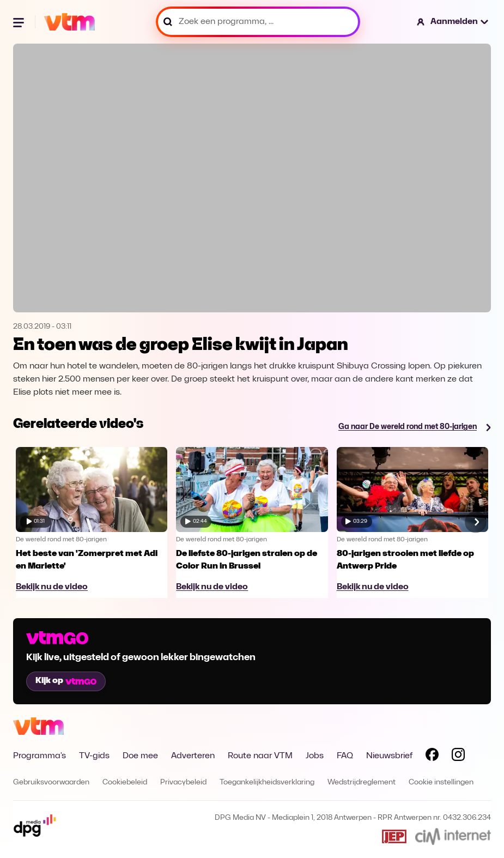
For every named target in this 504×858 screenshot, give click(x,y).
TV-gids (94, 756)
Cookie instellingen (441, 783)
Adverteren (193, 756)
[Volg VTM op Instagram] (458, 757)
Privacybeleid (183, 783)
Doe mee (140, 756)
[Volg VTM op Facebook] (432, 757)
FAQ (345, 756)
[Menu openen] (20, 22)
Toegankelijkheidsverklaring (267, 783)
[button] (453, 22)
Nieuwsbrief (389, 756)
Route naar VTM (260, 756)
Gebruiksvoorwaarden (51, 783)
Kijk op (66, 681)
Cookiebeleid (125, 783)
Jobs (315, 756)
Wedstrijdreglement (362, 783)
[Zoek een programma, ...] (258, 22)
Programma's (40, 756)
